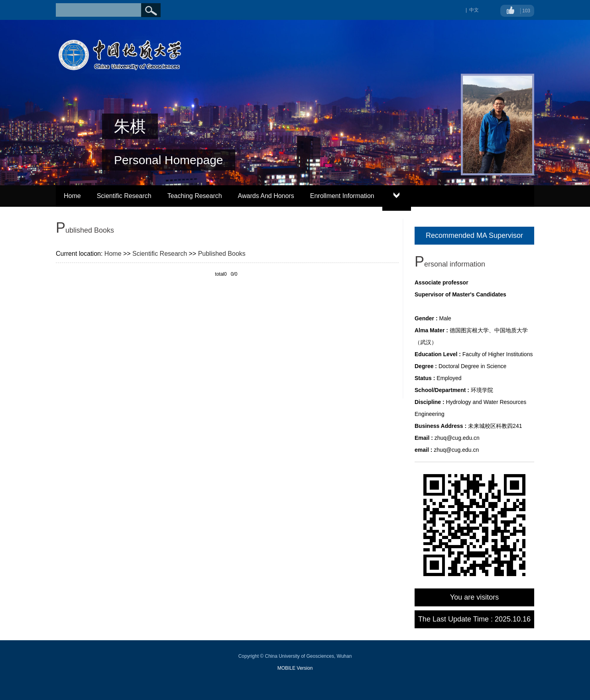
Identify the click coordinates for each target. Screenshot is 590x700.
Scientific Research (124, 196)
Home (72, 196)
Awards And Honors (266, 196)
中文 (474, 10)
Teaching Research (195, 196)
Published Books (222, 254)
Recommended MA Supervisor (474, 235)
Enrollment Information (342, 196)
